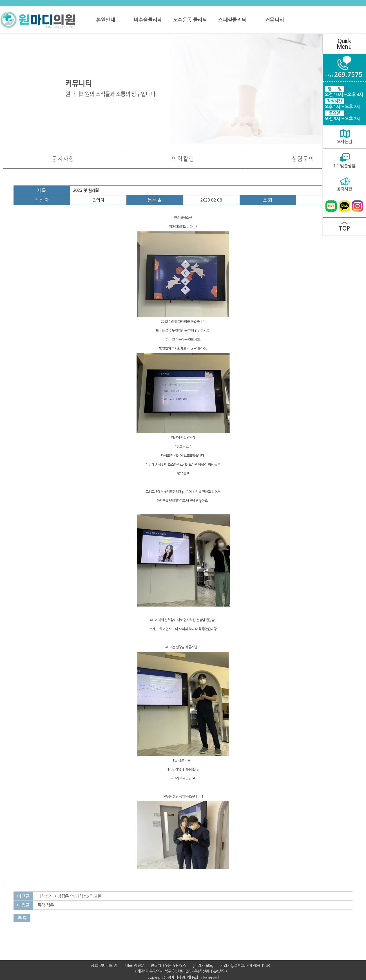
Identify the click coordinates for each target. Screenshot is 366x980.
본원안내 (106, 20)
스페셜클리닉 (232, 20)
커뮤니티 (274, 20)
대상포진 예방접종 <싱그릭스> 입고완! (70, 896)
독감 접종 (45, 905)
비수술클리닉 (148, 20)
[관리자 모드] (203, 966)
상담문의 (303, 159)
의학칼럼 (183, 159)
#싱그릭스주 (183, 447)
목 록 (22, 918)
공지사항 (63, 159)
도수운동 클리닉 (190, 20)
